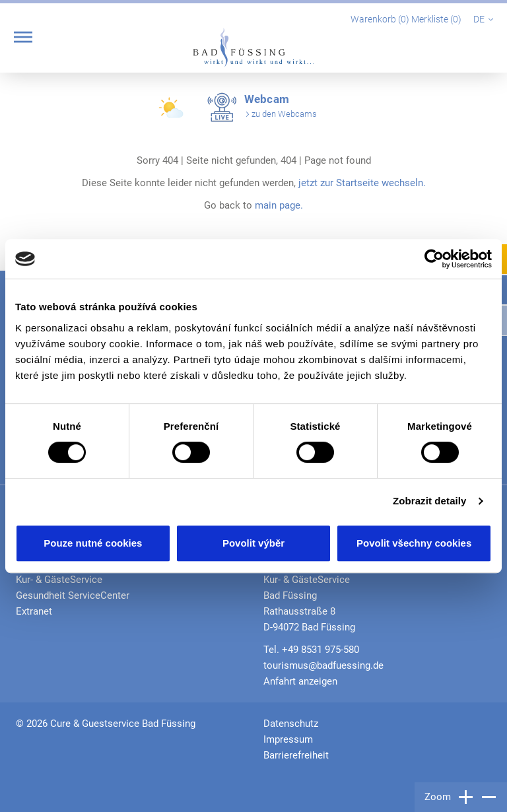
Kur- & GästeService (59, 580)
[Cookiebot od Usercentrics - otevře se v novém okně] (434, 259)
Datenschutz (291, 724)
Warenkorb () (381, 19)
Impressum (288, 739)
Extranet (34, 611)
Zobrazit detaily (430, 501)
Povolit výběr (253, 543)
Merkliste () (437, 19)
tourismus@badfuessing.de (323, 665)
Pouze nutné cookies (93, 543)
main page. (279, 205)
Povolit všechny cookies (414, 543)
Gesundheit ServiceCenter (73, 595)
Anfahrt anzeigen (300, 681)
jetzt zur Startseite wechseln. (362, 183)
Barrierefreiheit (296, 755)
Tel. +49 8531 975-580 (311, 650)
